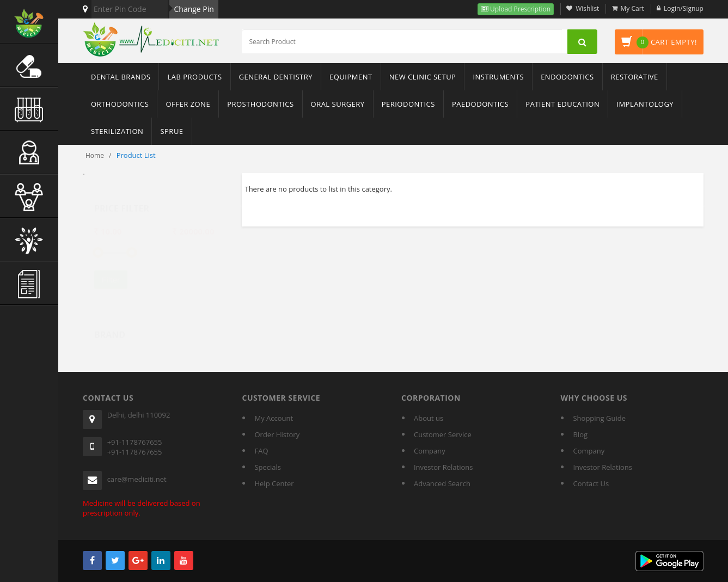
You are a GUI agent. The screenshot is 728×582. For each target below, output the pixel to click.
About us (429, 418)
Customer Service (443, 434)
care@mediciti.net (137, 479)
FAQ (261, 451)
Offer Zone (188, 104)
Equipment (351, 77)
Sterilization (117, 131)
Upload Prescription (519, 9)
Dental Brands (121, 77)
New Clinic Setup (423, 77)
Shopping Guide (599, 418)
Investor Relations (443, 467)
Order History (277, 434)
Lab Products (194, 77)
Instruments (498, 77)
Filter (111, 269)
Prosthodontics (260, 104)
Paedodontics (480, 104)
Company (430, 451)
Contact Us (591, 483)
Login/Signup (684, 8)
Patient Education (562, 104)
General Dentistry (276, 77)
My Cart (632, 8)
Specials (268, 467)
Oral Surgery (338, 104)
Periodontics (408, 104)
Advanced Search (442, 483)
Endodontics (567, 77)
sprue (172, 131)
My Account (274, 418)
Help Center (274, 483)
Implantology (645, 104)
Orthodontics (120, 104)
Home (95, 155)
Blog (580, 434)
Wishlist (587, 8)
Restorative (635, 77)
